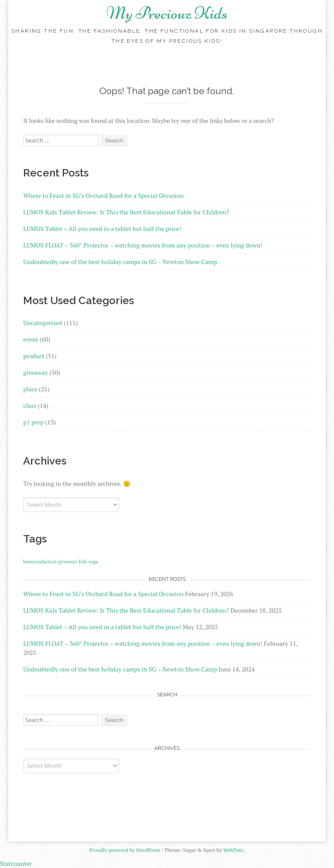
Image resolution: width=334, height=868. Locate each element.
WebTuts (233, 850)
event (31, 339)
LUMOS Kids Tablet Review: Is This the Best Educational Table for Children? (126, 212)
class (30, 405)
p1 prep (33, 422)
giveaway (36, 372)
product (34, 356)
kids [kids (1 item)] (83, 562)
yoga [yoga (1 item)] (93, 562)
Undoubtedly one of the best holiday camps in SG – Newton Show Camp (120, 262)
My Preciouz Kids (167, 13)
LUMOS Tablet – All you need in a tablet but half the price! (102, 229)
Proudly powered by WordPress (125, 850)
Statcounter (16, 863)
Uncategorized (43, 323)
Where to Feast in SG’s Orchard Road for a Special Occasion (103, 195)
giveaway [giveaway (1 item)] (67, 562)
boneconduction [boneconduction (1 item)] (40, 562)
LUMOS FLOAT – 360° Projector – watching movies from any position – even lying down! (143, 245)
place (30, 389)
